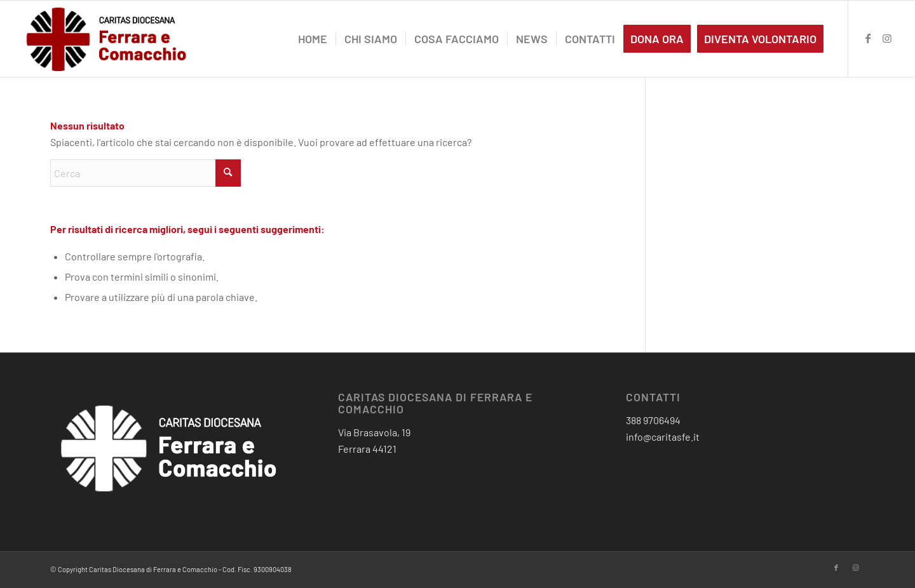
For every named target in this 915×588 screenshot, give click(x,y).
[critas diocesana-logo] (107, 39)
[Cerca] (146, 173)
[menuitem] (313, 39)
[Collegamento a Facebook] (868, 38)
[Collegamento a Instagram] (887, 38)
